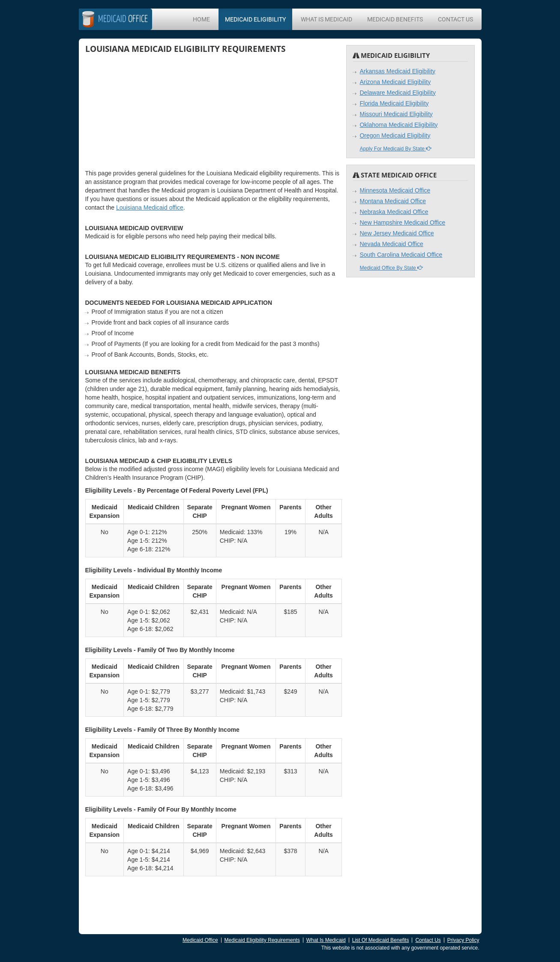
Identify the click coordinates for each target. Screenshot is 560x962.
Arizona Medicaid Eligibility (395, 82)
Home (201, 19)
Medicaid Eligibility (255, 19)
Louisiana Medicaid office (150, 207)
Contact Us (455, 19)
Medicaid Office (200, 940)
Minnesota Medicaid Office (395, 190)
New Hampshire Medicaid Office (402, 222)
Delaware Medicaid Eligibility (397, 93)
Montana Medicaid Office (393, 201)
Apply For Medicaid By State (395, 149)
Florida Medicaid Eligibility (394, 103)
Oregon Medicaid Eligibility (395, 135)
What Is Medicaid (326, 19)
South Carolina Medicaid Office (401, 255)
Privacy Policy (463, 940)
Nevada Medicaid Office (391, 244)
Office (123, 19)
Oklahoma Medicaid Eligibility (398, 125)
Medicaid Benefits (395, 19)
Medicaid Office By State (391, 268)
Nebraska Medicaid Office (394, 212)
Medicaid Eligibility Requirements (262, 940)
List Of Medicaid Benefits (381, 940)
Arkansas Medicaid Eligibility (397, 71)
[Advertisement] (150, 111)
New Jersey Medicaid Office (397, 233)
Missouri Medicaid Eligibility (396, 114)
